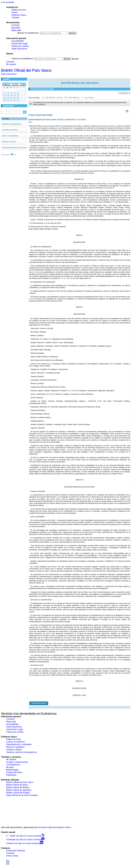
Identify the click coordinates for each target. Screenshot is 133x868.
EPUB (74, 98)
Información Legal (14, 729)
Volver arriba (12, 856)
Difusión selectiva (9, 142)
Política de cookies (20, 46)
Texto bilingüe (89, 98)
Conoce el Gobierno (15, 742)
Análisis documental (39, 703)
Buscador (16, 28)
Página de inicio (19, 10)
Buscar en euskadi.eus (28, 33)
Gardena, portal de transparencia (21, 752)
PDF (54, 98)
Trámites (15, 18)
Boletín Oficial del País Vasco (26, 70)
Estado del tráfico (14, 772)
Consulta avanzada (9, 130)
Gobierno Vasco (19, 15)
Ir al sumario (124, 93)
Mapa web (16, 30)
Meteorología (12, 770)
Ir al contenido (8, 2)
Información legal (19, 43)
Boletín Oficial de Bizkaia (18, 787)
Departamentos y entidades (19, 744)
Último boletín (5, 155)
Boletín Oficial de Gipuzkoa (19, 790)
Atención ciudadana (15, 747)
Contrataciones (13, 765)
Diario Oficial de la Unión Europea (22, 795)
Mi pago (10, 767)
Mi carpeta (11, 64)
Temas (14, 12)
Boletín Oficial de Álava (17, 785)
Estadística (11, 775)
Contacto (16, 25)
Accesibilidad (17, 41)
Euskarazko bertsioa (16, 851)
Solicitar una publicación (11, 124)
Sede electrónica (9, 74)
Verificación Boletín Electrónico (14, 148)
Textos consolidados (10, 136)
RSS (14, 155)
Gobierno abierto (14, 750)
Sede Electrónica (19, 49)
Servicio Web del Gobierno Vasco (56, 827)
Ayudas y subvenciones (17, 762)
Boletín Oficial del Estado (18, 793)
